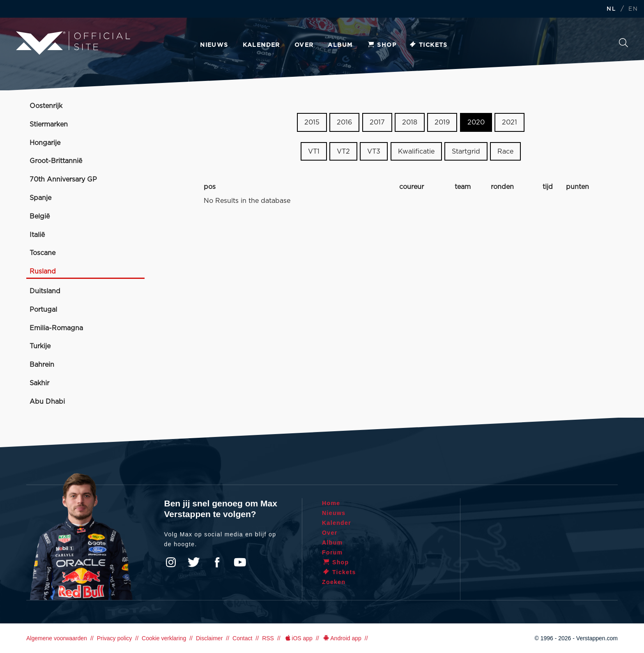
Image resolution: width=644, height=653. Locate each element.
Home (331, 503)
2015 (312, 122)
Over (304, 45)
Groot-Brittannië (56, 161)
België (40, 216)
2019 (442, 122)
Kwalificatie (416, 152)
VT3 (374, 152)
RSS (268, 638)
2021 (509, 122)
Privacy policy (115, 638)
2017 (377, 122)
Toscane (43, 253)
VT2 (343, 152)
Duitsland (45, 291)
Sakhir (39, 383)
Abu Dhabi (47, 402)
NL (611, 9)
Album (340, 45)
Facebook (217, 562)
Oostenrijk (46, 106)
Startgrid (466, 152)
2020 (476, 122)
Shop (382, 45)
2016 (344, 122)
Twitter (194, 562)
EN (633, 9)
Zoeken (623, 43)
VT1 (314, 152)
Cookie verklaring (164, 638)
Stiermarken (49, 124)
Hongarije (45, 143)
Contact (242, 638)
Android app (342, 638)
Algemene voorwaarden (57, 638)
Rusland (43, 271)
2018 (410, 122)
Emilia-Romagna (56, 328)
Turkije (40, 346)
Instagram (171, 562)
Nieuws (214, 45)
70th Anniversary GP (63, 179)
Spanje (40, 198)
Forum (332, 552)
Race (505, 152)
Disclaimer (209, 638)
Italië (37, 235)
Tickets (428, 45)
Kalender (261, 45)
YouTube (240, 562)
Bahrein (42, 365)
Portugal (43, 310)
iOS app (298, 638)
